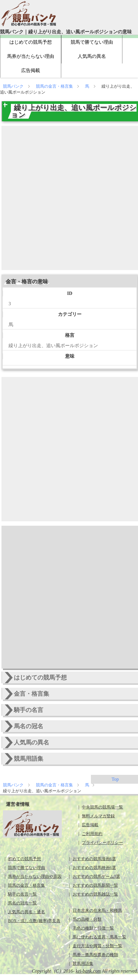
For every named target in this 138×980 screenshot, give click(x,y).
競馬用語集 (83, 964)
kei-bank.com (88, 971)
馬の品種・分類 (87, 919)
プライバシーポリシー (102, 843)
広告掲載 (31, 70)
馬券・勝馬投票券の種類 (95, 955)
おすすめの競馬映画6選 (94, 868)
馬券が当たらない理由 (31, 56)
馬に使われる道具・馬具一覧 (99, 937)
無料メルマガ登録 (98, 816)
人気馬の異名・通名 (26, 912)
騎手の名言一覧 (22, 894)
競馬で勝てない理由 (92, 42)
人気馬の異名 (92, 56)
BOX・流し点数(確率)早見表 (34, 921)
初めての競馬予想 (24, 859)
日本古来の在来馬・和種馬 (97, 910)
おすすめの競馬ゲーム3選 (96, 877)
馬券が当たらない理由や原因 (35, 877)
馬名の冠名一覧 (22, 903)
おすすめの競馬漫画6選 (94, 859)
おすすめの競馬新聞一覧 (95, 885)
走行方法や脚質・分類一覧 (97, 946)
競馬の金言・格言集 (55, 86)
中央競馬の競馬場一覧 (102, 807)
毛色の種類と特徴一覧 (93, 928)
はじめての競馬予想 (31, 42)
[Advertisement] (68, 198)
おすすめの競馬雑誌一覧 (95, 894)
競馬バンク (14, 86)
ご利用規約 (92, 834)
